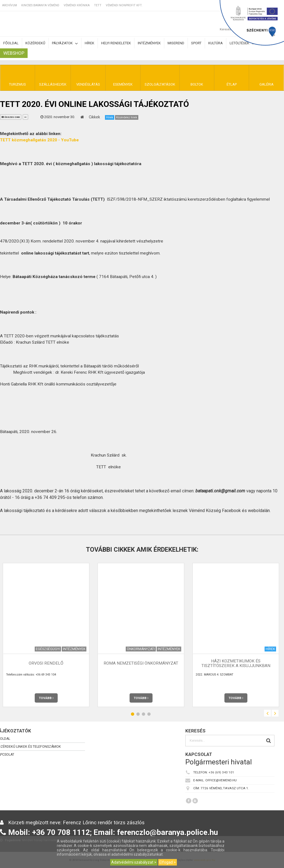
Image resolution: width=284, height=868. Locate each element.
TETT (98, 5)
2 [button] (138, 714)
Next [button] (275, 713)
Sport (196, 43)
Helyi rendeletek (116, 43)
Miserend (176, 43)
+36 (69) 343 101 (221, 772)
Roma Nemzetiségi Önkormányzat (141, 663)
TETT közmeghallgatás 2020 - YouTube (39, 140)
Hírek (90, 43)
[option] (141, 635)
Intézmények (149, 43)
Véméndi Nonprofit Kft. (124, 5)
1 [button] (133, 714)
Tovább (46, 698)
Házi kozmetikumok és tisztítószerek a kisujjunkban (236, 663)
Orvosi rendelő (46, 663)
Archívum (10, 5)
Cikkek (94, 117)
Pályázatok (65, 43)
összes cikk (11, 117)
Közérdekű (35, 43)
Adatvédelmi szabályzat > (134, 862)
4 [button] (149, 714)
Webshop (14, 53)
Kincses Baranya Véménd (40, 5)
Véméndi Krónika (77, 5)
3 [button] (144, 714)
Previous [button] (267, 713)
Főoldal (11, 43)
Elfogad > (168, 862)
